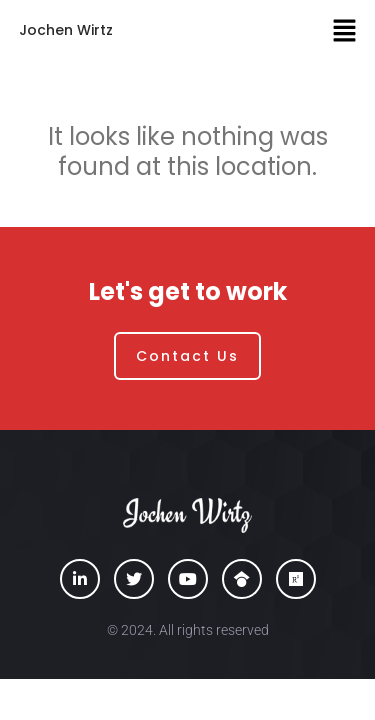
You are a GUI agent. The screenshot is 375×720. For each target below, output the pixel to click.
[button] (345, 30)
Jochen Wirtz (66, 30)
